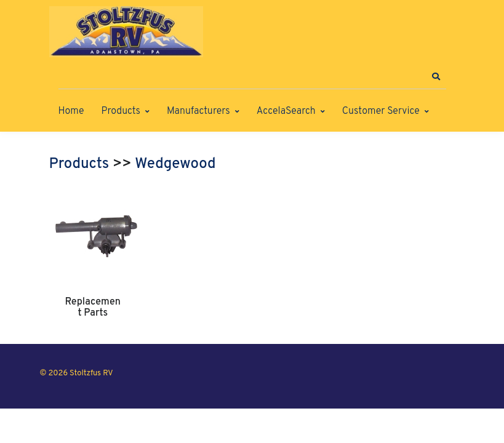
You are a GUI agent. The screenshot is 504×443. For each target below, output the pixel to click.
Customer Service (381, 111)
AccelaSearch (286, 111)
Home (71, 111)
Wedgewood (175, 164)
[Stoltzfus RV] (126, 32)
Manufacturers (198, 111)
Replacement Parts (93, 308)
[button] (436, 77)
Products (121, 111)
